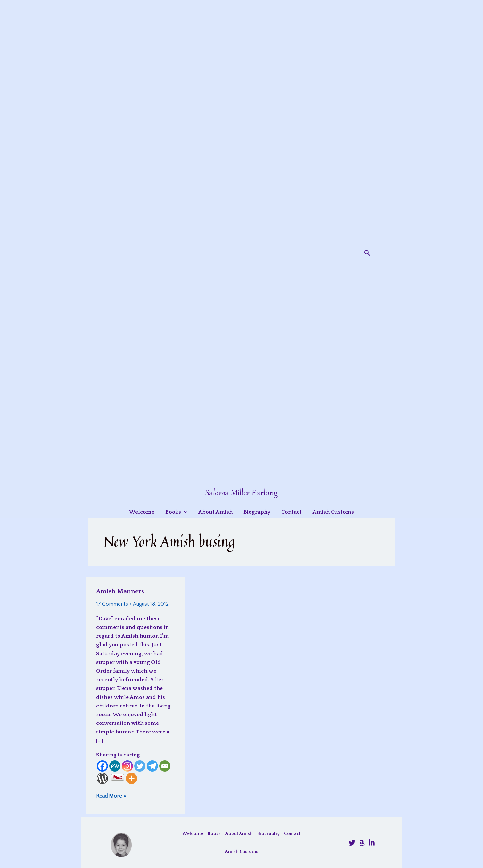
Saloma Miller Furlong (241, 493)
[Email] (165, 766)
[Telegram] (152, 766)
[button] (367, 253)
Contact (292, 834)
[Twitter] (140, 766)
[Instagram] (127, 766)
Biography (268, 834)
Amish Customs (241, 852)
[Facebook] (102, 766)
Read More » (111, 796)
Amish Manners (120, 591)
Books (214, 834)
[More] (131, 778)
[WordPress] (102, 778)
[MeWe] (115, 766)
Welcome (193, 834)
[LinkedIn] (372, 843)
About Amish (239, 834)
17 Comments (112, 604)
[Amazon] (362, 843)
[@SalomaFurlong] (352, 843)
